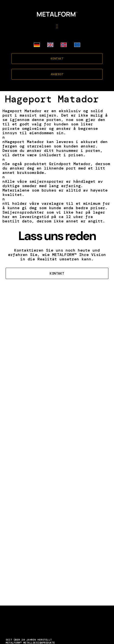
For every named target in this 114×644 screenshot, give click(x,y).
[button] (57, 26)
